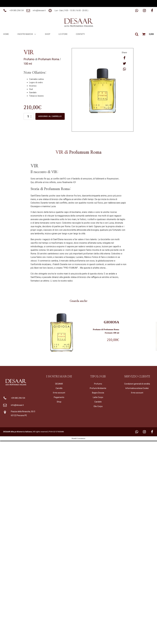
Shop (48, 34)
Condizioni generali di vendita (137, 384)
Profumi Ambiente (98, 388)
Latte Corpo (98, 397)
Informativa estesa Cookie (137, 388)
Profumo (29, 59)
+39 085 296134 (18, 398)
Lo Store (63, 34)
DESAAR (59, 384)
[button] (13, 11)
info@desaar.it (17, 405)
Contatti (80, 34)
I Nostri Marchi (27, 34)
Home (6, 34)
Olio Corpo (98, 406)
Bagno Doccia (98, 393)
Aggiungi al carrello (50, 116)
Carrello (59, 388)
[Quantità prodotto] (29, 116)
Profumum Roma (49, 59)
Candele (98, 402)
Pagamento (59, 397)
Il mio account (59, 393)
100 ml (28, 64)
